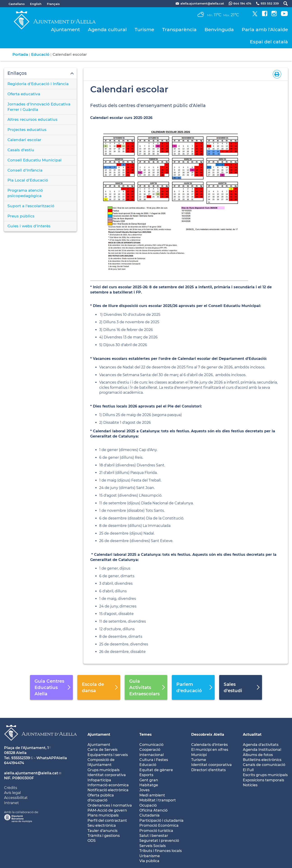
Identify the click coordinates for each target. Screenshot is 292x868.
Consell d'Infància (25, 170)
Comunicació (151, 745)
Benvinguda (219, 29)
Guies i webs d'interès (29, 226)
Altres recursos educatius (32, 119)
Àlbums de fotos (258, 755)
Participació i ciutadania (161, 820)
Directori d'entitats (208, 770)
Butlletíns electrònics (262, 760)
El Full (248, 770)
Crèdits (11, 788)
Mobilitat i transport (158, 800)
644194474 (14, 763)
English (36, 4)
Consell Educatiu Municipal (34, 160)
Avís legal (12, 793)
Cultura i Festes (154, 760)
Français (53, 4)
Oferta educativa (24, 94)
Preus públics (21, 216)
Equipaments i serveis (108, 755)
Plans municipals (103, 815)
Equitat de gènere (156, 770)
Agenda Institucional (262, 750)
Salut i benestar (154, 836)
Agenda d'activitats (261, 745)
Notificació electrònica (108, 790)
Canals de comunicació (264, 765)
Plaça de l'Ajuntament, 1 (26, 748)
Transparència (179, 29)
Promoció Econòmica (159, 825)
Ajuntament (66, 29)
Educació (40, 54)
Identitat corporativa (107, 775)
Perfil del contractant (107, 820)
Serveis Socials (153, 846)
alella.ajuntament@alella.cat (31, 773)
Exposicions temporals (263, 780)
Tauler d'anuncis (102, 831)
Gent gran (149, 780)
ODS (92, 841)
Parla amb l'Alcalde (265, 29)
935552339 (21, 758)
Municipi (199, 755)
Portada (20, 54)
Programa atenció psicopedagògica (25, 193)
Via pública (149, 861)
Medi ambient (152, 795)
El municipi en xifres (210, 750)
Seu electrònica (102, 825)
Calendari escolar (24, 140)
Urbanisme (150, 856)
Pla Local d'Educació (28, 180)
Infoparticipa (99, 780)
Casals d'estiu (21, 150)
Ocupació (148, 805)
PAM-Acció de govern (107, 810)
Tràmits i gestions (104, 836)
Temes (146, 734)
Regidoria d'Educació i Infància (38, 84)
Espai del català (269, 42)
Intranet (11, 803)
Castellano (17, 4)
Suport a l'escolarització (31, 206)
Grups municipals (103, 770)
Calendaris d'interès (209, 745)
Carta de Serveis (102, 750)
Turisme (144, 29)
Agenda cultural (107, 29)
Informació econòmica (108, 785)
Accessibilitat (16, 798)
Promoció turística (156, 831)
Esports (146, 775)
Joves (144, 790)
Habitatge (149, 785)
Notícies (250, 785)
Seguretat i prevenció (159, 841)
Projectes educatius (27, 130)
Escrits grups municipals (265, 775)
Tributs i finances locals (161, 851)
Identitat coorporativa (212, 765)
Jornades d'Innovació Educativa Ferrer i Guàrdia (39, 107)
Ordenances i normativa (110, 805)
